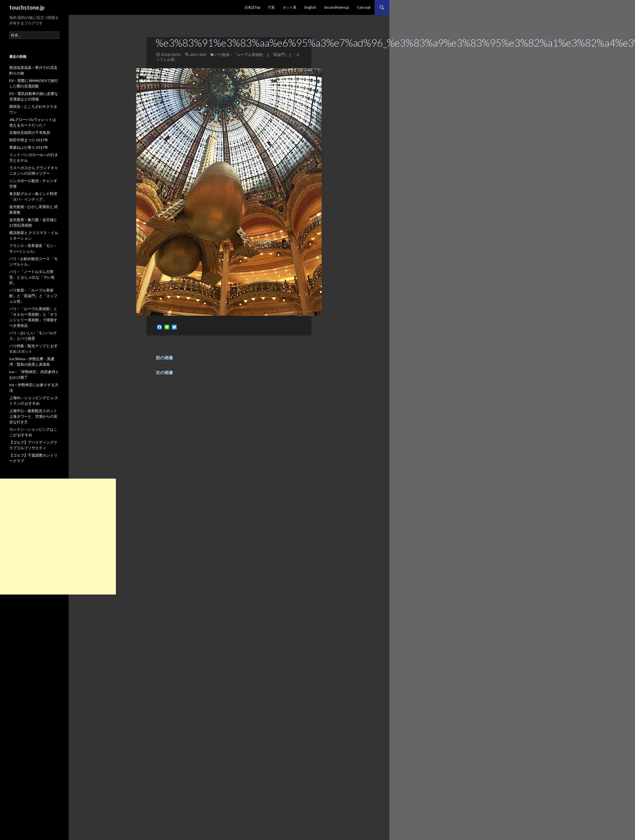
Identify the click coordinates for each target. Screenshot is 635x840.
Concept (364, 7)
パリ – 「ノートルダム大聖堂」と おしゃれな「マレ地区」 (32, 277)
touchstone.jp (27, 7)
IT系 (271, 7)
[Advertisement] (58, 537)
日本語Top (252, 7)
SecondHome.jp (337, 7)
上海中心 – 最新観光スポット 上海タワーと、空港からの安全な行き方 (33, 416)
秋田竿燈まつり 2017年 (29, 140)
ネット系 (290, 7)
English (310, 7)
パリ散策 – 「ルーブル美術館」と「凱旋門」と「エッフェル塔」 (33, 296)
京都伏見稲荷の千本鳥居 (30, 132)
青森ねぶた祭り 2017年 (29, 147)
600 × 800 (198, 55)
